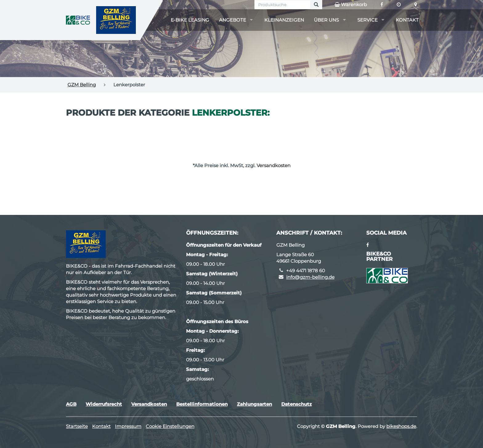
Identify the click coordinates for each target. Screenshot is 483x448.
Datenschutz (296, 404)
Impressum (128, 426)
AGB (71, 404)
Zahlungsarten (254, 404)
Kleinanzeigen (284, 20)
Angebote (233, 20)
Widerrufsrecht (104, 404)
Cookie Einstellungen (170, 426)
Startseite (77, 426)
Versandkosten (274, 165)
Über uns (326, 20)
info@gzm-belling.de (310, 277)
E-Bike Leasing (190, 20)
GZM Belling (82, 85)
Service (367, 20)
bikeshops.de (401, 426)
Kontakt (407, 20)
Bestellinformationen (202, 404)
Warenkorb (351, 5)
